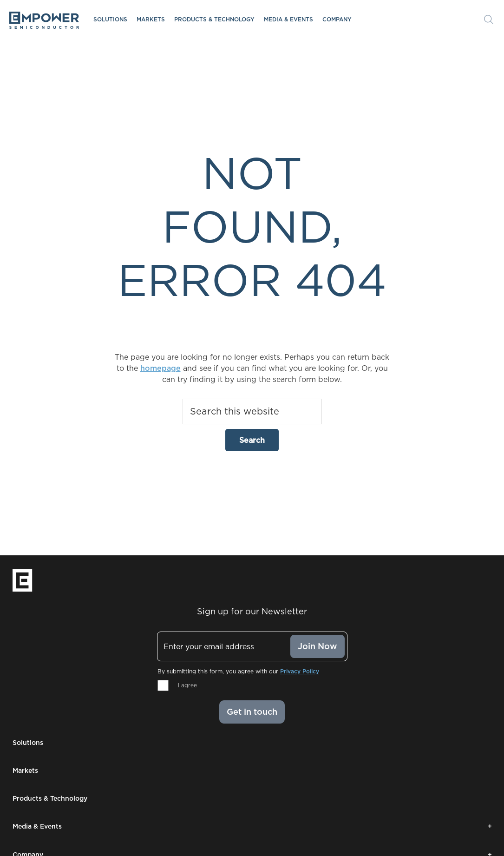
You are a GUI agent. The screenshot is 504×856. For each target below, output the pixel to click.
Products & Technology (214, 19)
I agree (187, 685)
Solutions (110, 19)
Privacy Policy (300, 671)
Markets (151, 19)
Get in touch (252, 712)
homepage (160, 368)
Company (337, 19)
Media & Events (288, 19)
